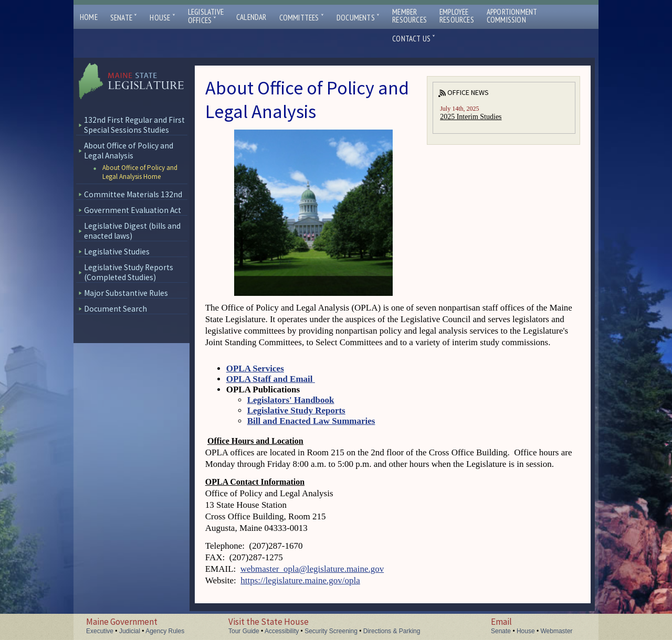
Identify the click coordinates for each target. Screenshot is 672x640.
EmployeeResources (457, 16)
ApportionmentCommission (512, 16)
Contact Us (414, 39)
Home (89, 17)
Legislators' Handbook (291, 400)
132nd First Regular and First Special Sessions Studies (134, 125)
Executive (100, 631)
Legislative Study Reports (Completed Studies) (129, 272)
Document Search (115, 309)
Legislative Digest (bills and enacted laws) (132, 231)
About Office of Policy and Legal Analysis (129, 151)
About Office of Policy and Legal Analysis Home (140, 172)
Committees (302, 18)
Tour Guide (244, 631)
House (162, 18)
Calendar (251, 17)
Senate (124, 18)
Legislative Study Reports (296, 410)
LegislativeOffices (206, 16)
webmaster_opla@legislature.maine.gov (312, 569)
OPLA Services (255, 369)
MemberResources (409, 16)
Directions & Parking (392, 631)
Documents (358, 18)
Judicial (130, 631)
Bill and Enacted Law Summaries (311, 421)
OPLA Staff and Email (271, 379)
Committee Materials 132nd (133, 194)
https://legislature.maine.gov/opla (300, 580)
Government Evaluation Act (133, 210)
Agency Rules (165, 631)
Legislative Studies (117, 252)
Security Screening (331, 631)
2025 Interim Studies (471, 117)
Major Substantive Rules (126, 293)
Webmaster (556, 631)
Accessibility (282, 631)
